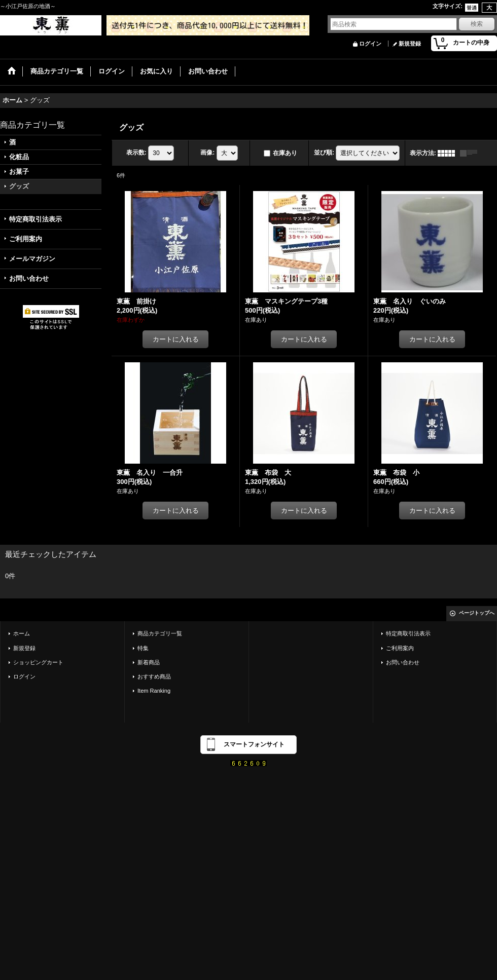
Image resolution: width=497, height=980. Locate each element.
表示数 (136, 153)
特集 (143, 648)
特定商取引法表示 (35, 219)
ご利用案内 (26, 239)
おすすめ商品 (154, 676)
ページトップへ (477, 613)
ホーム (22, 633)
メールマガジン (32, 259)
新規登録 (410, 44)
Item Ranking (154, 691)
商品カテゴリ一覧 (160, 633)
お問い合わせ (29, 278)
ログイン (370, 44)
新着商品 (149, 662)
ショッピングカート (38, 662)
